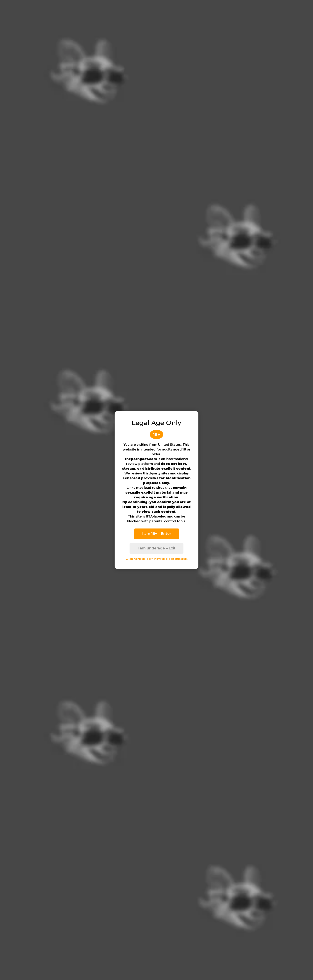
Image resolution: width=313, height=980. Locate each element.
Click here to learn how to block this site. (156, 559)
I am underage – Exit (156, 548)
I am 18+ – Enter (157, 534)
